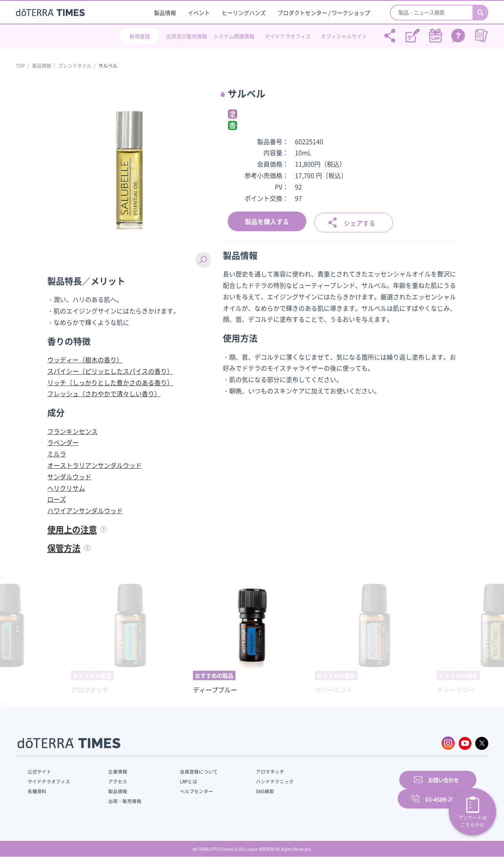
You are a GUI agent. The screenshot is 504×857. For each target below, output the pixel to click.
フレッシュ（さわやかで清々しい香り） (104, 393)
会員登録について (186, 771)
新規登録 (140, 36)
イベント (199, 13)
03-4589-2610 (443, 790)
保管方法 (65, 547)
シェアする (359, 222)
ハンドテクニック (256, 781)
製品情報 (165, 13)
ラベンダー (63, 442)
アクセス (111, 781)
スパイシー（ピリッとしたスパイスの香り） (110, 371)
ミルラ (57, 454)
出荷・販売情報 (119, 801)
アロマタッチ (251, 771)
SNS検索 (246, 791)
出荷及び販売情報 (187, 36)
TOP (20, 66)
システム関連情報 (234, 36)
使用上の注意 (73, 529)
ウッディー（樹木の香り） (85, 360)
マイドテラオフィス (288, 36)
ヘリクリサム (66, 488)
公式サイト (39, 771)
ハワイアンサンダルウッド (85, 510)
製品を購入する (267, 221)
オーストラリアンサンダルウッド (94, 465)
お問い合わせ (352, 790)
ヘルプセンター (183, 791)
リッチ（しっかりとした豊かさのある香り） (110, 382)
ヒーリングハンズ (244, 13)
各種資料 (37, 791)
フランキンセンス (72, 431)
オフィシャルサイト (344, 36)
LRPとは (176, 781)
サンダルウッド (69, 477)
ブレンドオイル (75, 66)
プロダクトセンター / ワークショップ (324, 13)
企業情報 (111, 771)
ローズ (57, 499)
